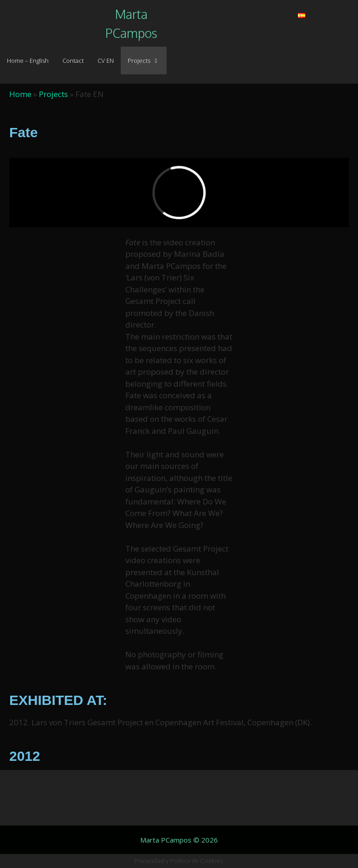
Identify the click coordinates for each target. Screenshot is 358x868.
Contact (73, 61)
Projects (147, 61)
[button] (221, 10)
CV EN (106, 61)
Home (20, 94)
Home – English (28, 61)
